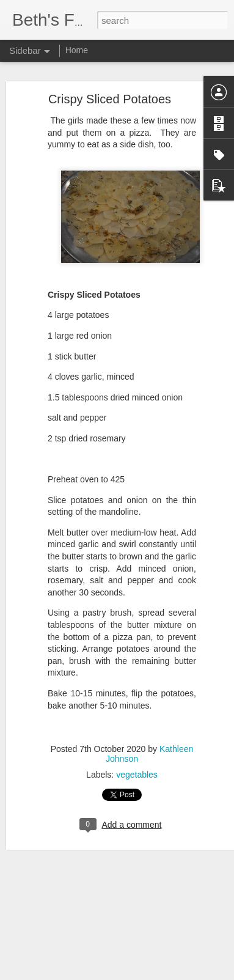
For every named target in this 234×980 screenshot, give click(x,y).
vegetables (137, 752)
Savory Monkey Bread (66, 900)
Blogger (155, 973)
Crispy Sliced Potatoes (110, 76)
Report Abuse (191, 973)
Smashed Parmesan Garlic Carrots (87, 927)
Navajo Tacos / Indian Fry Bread (82, 955)
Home (77, 50)
